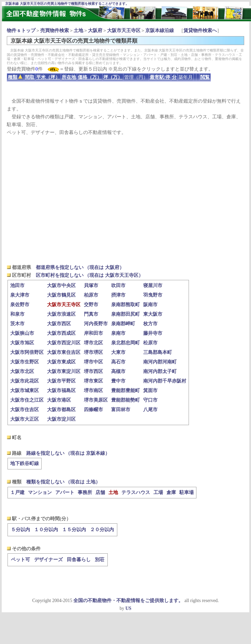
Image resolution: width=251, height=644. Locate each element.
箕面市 (150, 391)
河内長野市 (96, 324)
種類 (15, 77)
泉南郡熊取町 (125, 305)
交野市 (91, 305)
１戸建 (17, 492)
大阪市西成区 (61, 333)
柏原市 (91, 295)
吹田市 (118, 286)
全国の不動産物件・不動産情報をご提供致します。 (128, 601)
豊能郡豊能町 (125, 391)
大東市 (118, 352)
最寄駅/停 (160, 77)
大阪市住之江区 (27, 400)
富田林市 (121, 410)
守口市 (150, 400)
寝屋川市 (153, 286)
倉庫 (171, 492)
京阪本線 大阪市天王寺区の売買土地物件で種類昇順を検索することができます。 (67, 4)
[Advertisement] (125, 200)
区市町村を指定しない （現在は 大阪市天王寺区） (90, 275)
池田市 (17, 286)
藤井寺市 (153, 333)
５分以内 (20, 530)
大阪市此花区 (25, 381)
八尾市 (150, 410)
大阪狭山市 (22, 333)
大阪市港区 (59, 400)
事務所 (85, 492)
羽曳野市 (153, 295)
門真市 (91, 314)
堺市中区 (93, 362)
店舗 (100, 492)
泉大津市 (20, 295)
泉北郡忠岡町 (125, 343)
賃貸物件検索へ (200, 31)
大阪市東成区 (61, 362)
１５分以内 (74, 530)
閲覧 (205, 77)
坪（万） (113, 77)
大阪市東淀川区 (64, 371)
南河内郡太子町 (160, 371)
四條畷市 (93, 410)
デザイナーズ (48, 560)
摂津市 (118, 295)
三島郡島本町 (158, 352)
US (128, 608)
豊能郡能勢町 (125, 400)
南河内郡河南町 (160, 362)
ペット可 (20, 560)
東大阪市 (153, 314)
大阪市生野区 (25, 362)
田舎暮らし (79, 560)
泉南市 (118, 333)
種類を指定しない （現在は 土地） (63, 482)
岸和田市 (93, 333)
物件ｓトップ (21, 31)
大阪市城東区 (25, 391)
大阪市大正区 (25, 419)
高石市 (118, 362)
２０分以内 (102, 530)
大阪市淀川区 (61, 419)
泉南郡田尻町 (125, 314)
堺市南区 (93, 391)
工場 (158, 492)
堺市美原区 (96, 400)
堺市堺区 (93, 352)
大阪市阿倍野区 (27, 352)
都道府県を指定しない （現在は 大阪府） (80, 267)
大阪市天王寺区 (124, 31)
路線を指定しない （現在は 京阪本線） (68, 453)
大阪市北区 (22, 371)
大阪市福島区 (61, 391)
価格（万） (90, 77)
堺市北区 (93, 343)
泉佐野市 (20, 305)
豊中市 (118, 381)
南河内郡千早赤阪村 (165, 381)
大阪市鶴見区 (61, 295)
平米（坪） (48, 77)
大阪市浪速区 (61, 314)
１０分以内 (46, 530)
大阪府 (95, 31)
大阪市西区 (59, 324)
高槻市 (118, 371)
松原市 (150, 343)
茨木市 (17, 324)
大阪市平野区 (61, 381)
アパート (65, 492)
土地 (78, 31)
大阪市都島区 (61, 410)
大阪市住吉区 (25, 410)
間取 (30, 77)
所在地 (69, 77)
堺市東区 (93, 381)
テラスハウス (136, 492)
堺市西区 (93, 371)
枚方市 (150, 324)
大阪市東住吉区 (64, 352)
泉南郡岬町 (123, 324)
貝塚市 (91, 286)
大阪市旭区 (22, 343)
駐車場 (187, 492)
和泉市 (17, 314)
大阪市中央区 (61, 286)
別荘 (100, 560)
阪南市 (150, 305)
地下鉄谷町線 (25, 463)
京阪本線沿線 (160, 31)
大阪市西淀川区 (64, 343)
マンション (40, 492)
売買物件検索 (55, 31)
